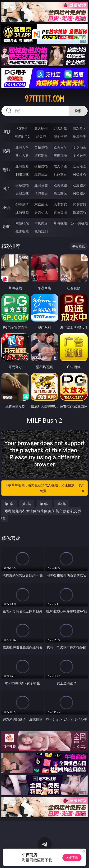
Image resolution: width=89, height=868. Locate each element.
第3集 (44, 504)
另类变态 (80, 174)
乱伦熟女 (60, 174)
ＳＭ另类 (80, 155)
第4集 (62, 504)
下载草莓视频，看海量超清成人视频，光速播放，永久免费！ (45, 488)
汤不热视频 (80, 223)
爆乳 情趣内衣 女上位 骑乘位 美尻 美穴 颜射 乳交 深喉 (41, 514)
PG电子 (22, 128)
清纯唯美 (41, 193)
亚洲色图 (41, 185)
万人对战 (60, 128)
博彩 (6, 132)
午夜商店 (41, 223)
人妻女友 (60, 204)
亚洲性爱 (22, 166)
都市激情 (22, 204)
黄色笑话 (60, 212)
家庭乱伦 (41, 204)
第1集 (9, 504)
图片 (6, 189)
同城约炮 (22, 223)
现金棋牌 (60, 136)
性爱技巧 (80, 212)
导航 (6, 226)
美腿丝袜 (22, 193)
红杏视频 (22, 231)
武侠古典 (80, 204)
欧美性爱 (80, 166)
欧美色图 (60, 185)
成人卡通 (60, 166)
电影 (6, 170)
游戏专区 (80, 128)
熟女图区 (60, 193)
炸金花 (41, 136)
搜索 (78, 111)
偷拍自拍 (41, 166)
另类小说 (41, 212)
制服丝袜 (22, 174)
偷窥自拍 (22, 185)
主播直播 (60, 155)
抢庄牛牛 (80, 136)
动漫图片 (80, 185)
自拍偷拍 (41, 147)
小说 (6, 208)
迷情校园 (22, 212)
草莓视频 (60, 223)
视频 (6, 151)
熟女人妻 (22, 155)
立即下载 (72, 857)
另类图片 (80, 193)
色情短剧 (41, 231)
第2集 (27, 504)
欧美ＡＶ (60, 147)
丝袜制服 (41, 155)
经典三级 (41, 174)
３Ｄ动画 (80, 147)
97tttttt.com (44, 99)
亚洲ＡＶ (22, 147)
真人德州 (41, 128)
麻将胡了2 (22, 136)
